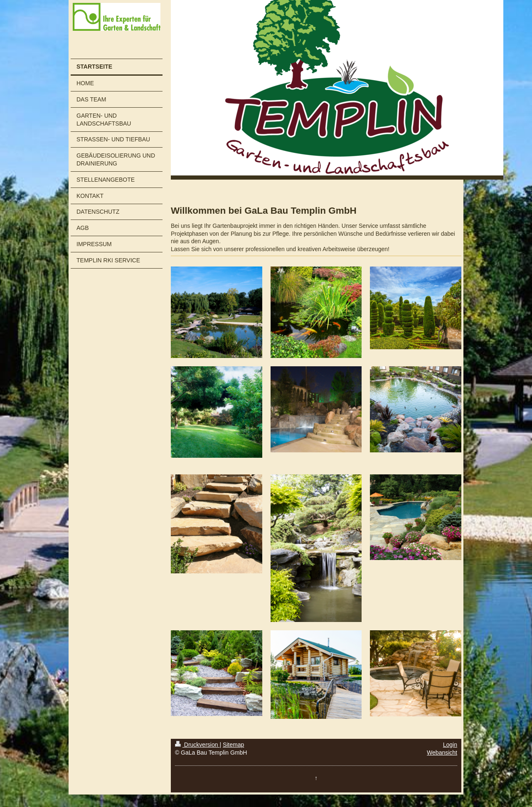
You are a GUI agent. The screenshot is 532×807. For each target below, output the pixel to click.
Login (450, 745)
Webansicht (442, 753)
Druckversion (197, 745)
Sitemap (233, 745)
